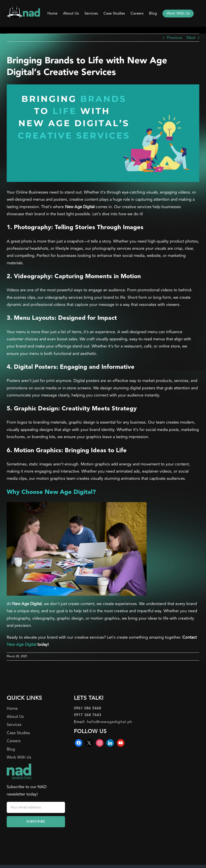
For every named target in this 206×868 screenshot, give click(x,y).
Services (14, 725)
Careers (14, 741)
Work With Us (19, 757)
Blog (11, 749)
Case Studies (18, 733)
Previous (174, 38)
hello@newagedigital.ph (109, 722)
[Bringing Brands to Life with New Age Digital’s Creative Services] (103, 133)
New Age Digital (21, 644)
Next (191, 38)
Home (12, 708)
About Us (15, 717)
